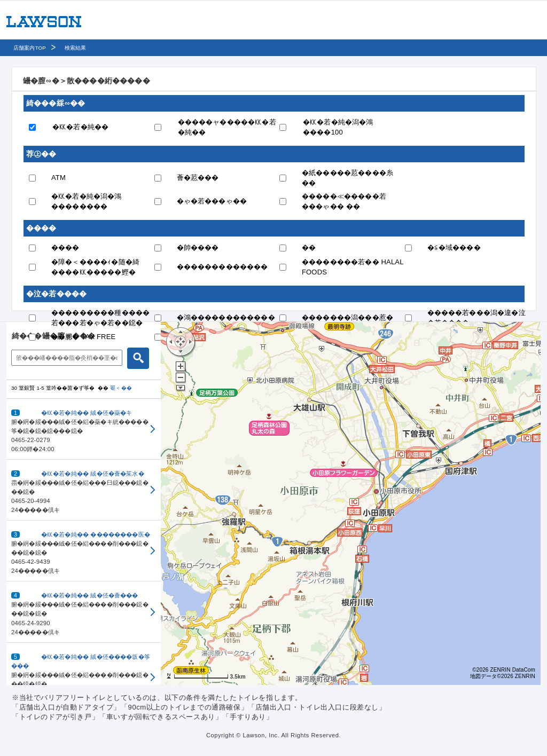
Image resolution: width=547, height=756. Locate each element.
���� (65, 247)
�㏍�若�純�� (80, 127)
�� (309, 247)
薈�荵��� (198, 178)
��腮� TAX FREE (83, 337)
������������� (222, 267)
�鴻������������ (226, 317)
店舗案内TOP (30, 48)
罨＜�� (121, 388)
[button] (84, 429)
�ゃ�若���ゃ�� (212, 201)
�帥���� (198, 247)
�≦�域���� (454, 247)
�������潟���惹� (347, 317)
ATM (58, 178)
